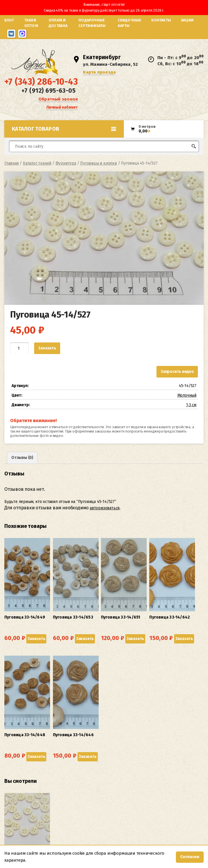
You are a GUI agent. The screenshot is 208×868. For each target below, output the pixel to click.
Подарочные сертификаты (92, 23)
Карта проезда (101, 75)
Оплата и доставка (58, 23)
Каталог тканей (37, 169)
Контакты (161, 20)
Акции (187, 20)
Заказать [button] (14, 629)
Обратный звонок (58, 103)
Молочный (187, 401)
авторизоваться (105, 514)
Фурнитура (66, 169)
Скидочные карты (130, 23)
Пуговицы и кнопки (99, 169)
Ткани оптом (31, 23)
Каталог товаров (64, 135)
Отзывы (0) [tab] (22, 464)
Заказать (47, 354)
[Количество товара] (19, 354)
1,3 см (191, 411)
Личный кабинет (62, 111)
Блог (9, 20)
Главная (12, 169)
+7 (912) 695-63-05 (48, 95)
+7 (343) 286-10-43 (41, 86)
